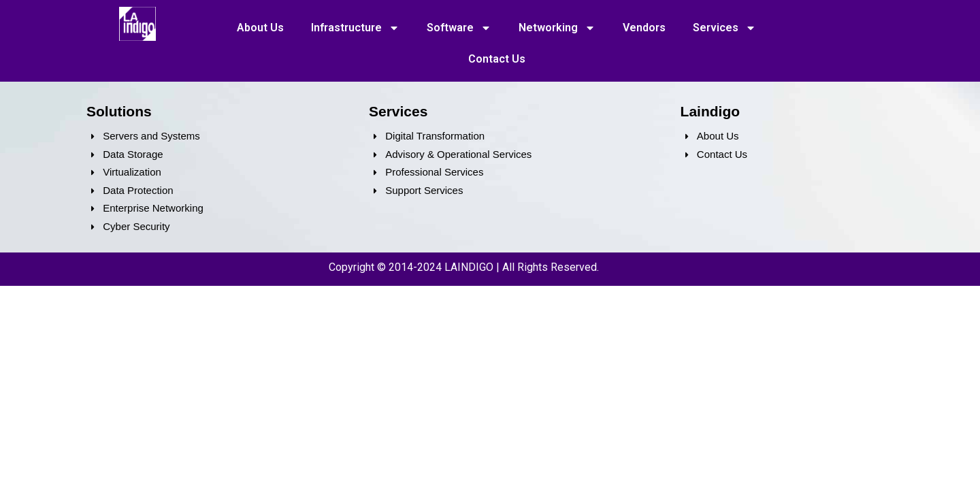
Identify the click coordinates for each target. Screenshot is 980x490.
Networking (557, 28)
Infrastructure (355, 28)
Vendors (644, 28)
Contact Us (497, 59)
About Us (260, 28)
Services (724, 28)
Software (459, 28)
